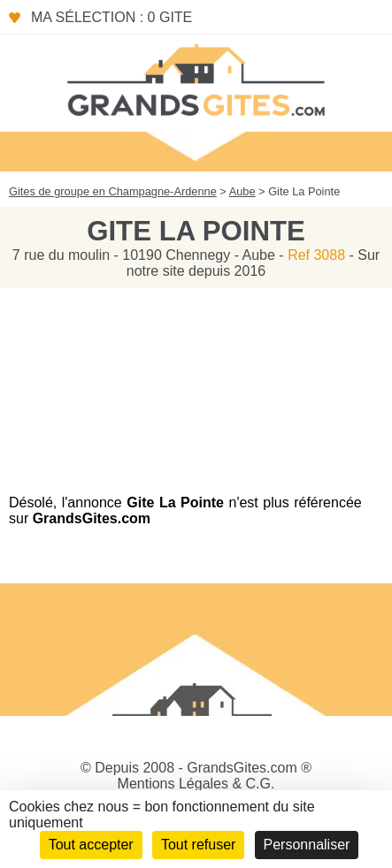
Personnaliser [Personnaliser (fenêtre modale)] (307, 845)
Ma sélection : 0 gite (111, 17)
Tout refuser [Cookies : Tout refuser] (198, 845)
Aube (242, 191)
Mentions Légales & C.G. (196, 784)
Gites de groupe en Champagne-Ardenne (113, 191)
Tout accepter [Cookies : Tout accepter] (91, 845)
